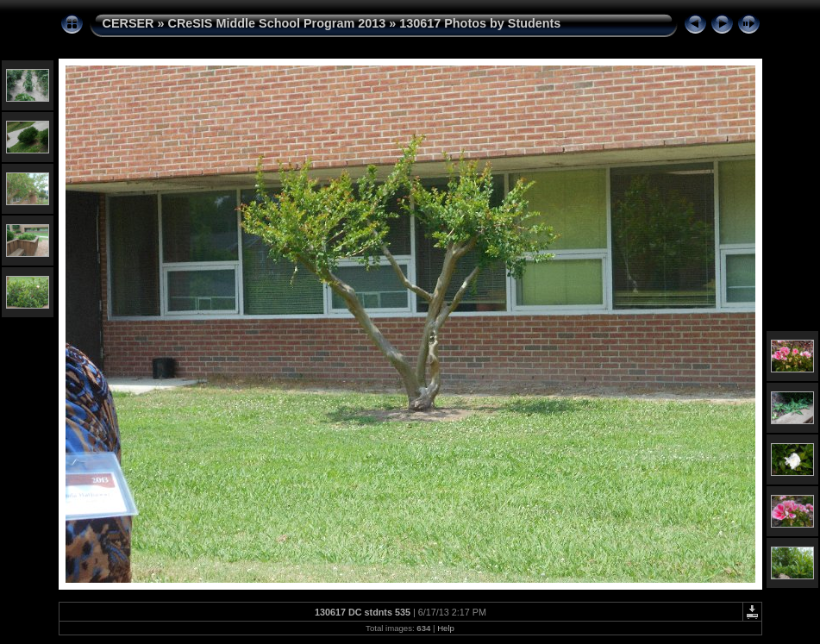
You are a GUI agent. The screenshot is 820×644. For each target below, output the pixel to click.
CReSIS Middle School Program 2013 (276, 23)
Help (446, 628)
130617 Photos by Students (480, 23)
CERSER (128, 23)
